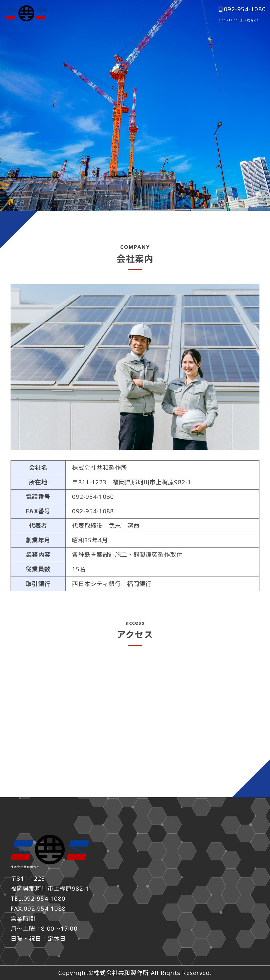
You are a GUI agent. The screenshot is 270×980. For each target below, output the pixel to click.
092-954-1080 (242, 9)
